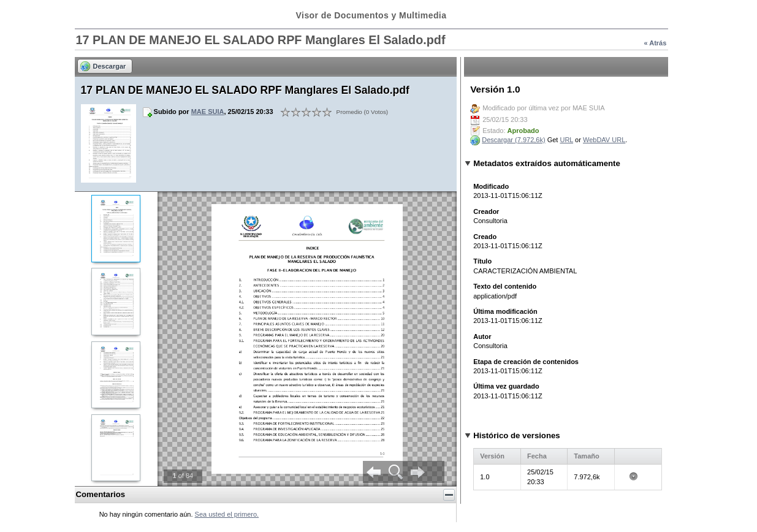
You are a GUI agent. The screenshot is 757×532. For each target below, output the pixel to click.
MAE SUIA (208, 112)
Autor (482, 336)
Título (482, 261)
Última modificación (505, 311)
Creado (485, 237)
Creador (486, 211)
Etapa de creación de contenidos (526, 362)
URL (566, 140)
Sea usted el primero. (227, 514)
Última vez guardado (506, 386)
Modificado (491, 186)
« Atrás (655, 43)
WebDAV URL (604, 140)
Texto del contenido (505, 286)
